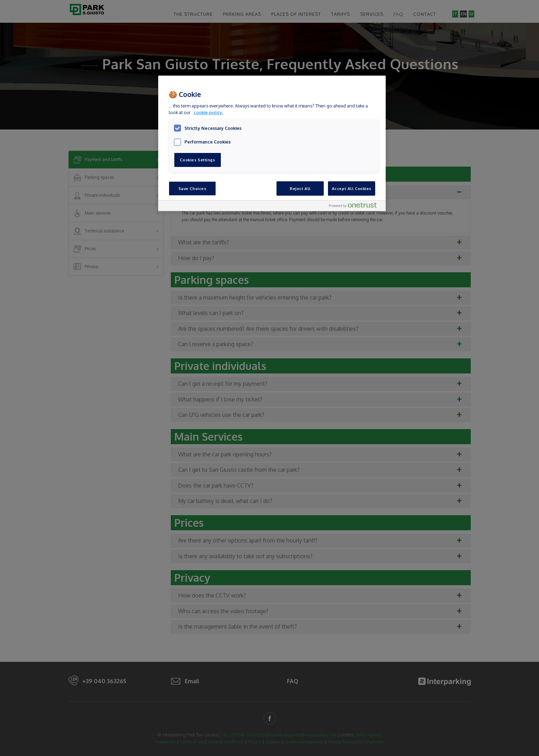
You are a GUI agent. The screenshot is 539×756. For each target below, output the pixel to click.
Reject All (300, 188)
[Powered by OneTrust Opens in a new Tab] (356, 207)
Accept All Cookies (352, 188)
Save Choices (192, 188)
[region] (272, 143)
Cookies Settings (197, 160)
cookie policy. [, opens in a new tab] (208, 112)
